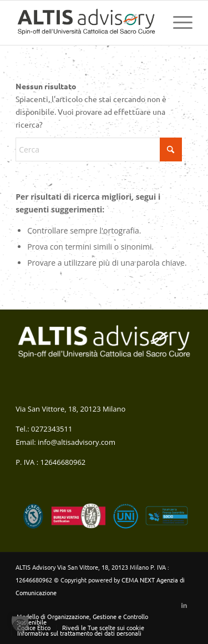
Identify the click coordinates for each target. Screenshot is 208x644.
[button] (20, 624)
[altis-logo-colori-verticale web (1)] (86, 23)
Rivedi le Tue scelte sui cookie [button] (103, 627)
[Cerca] (99, 149)
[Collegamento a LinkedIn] (184, 605)
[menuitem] (177, 23)
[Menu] (177, 23)
